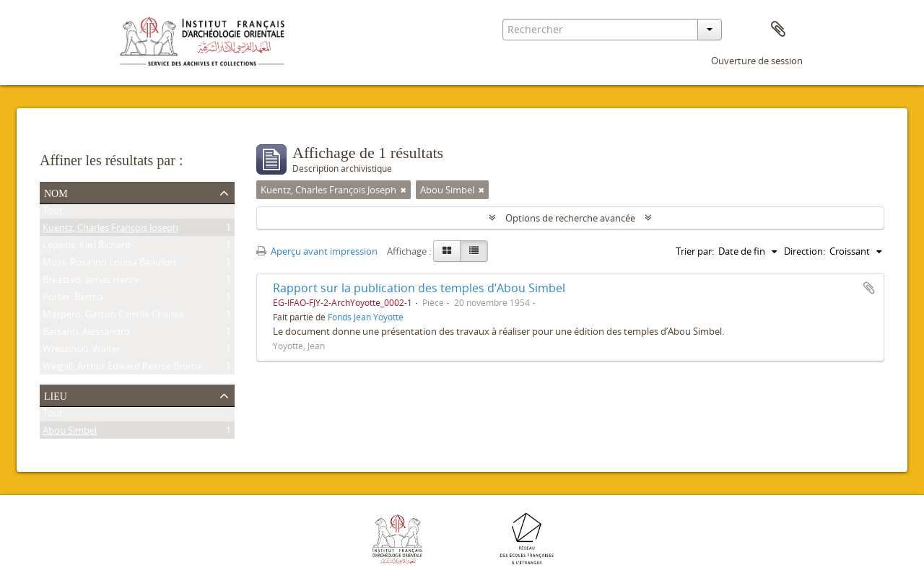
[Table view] (474, 251)
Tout (53, 213)
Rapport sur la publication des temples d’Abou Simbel (419, 288)
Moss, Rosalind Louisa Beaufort (110, 265)
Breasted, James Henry (91, 282)
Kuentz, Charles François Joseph (110, 230)
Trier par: (695, 251)
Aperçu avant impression (317, 251)
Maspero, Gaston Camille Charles (113, 317)
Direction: (805, 251)
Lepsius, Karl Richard (87, 247)
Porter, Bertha (73, 299)
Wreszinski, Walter (82, 351)
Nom (56, 192)
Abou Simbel (70, 433)
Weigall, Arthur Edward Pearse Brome (122, 369)
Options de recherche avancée (570, 218)
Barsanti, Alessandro (86, 334)
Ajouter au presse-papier (869, 288)
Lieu (56, 395)
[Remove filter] (404, 190)
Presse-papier (778, 30)
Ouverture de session (757, 61)
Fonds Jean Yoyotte (366, 317)
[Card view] (447, 251)
